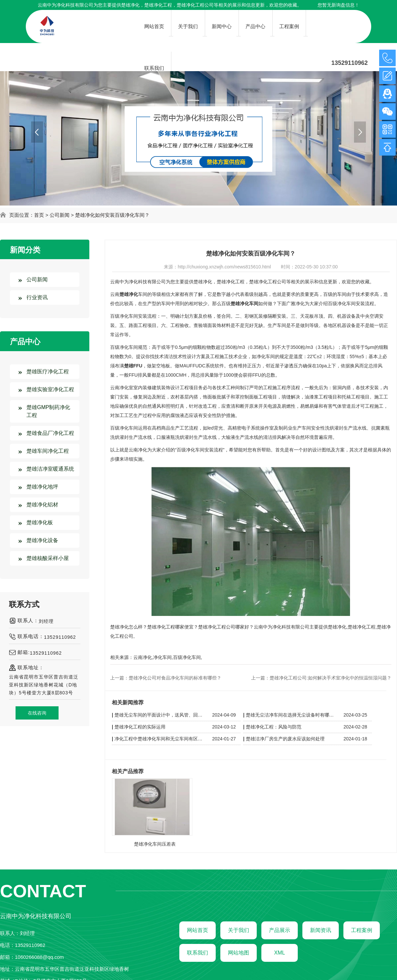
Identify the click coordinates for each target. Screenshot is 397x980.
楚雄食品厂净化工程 (50, 433)
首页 (39, 215)
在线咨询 (37, 713)
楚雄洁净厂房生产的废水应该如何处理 (285, 739)
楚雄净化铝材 (42, 505)
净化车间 (162, 657)
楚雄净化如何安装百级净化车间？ (112, 215)
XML (280, 953)
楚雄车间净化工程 (48, 451)
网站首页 (198, 930)
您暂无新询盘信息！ (338, 5)
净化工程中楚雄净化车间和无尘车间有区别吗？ (159, 739)
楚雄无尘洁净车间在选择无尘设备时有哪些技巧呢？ (291, 715)
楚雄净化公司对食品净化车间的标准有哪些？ (175, 678)
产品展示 (280, 930)
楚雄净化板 (40, 522)
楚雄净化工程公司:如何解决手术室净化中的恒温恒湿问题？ (331, 678)
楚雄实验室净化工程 (50, 389)
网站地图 (239, 953)
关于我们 (239, 930)
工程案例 (362, 930)
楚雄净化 (130, 5)
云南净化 (143, 657)
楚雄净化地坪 (42, 487)
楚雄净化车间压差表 (155, 844)
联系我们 (198, 953)
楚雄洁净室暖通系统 (50, 469)
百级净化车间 (187, 657)
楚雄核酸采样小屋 (48, 558)
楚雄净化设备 (42, 540)
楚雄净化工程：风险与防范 (274, 727)
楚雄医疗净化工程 (48, 372)
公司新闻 (60, 215)
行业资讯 (37, 297)
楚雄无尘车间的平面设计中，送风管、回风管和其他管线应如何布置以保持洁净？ (159, 715)
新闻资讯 (321, 930)
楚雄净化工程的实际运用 (140, 727)
